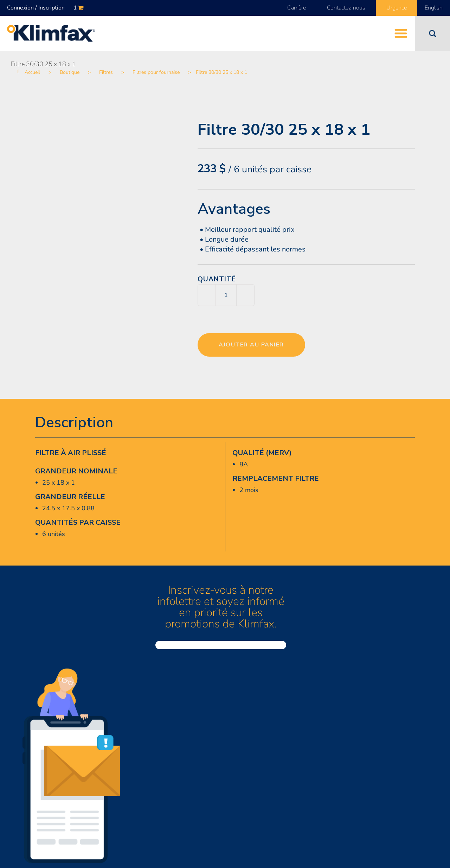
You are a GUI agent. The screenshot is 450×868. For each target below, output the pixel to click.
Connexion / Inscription (36, 8)
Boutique (70, 72)
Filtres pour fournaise (156, 72)
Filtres (106, 72)
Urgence (397, 8)
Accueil (32, 72)
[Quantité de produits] (226, 295)
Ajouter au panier (251, 345)
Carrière (297, 8)
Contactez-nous (346, 8)
